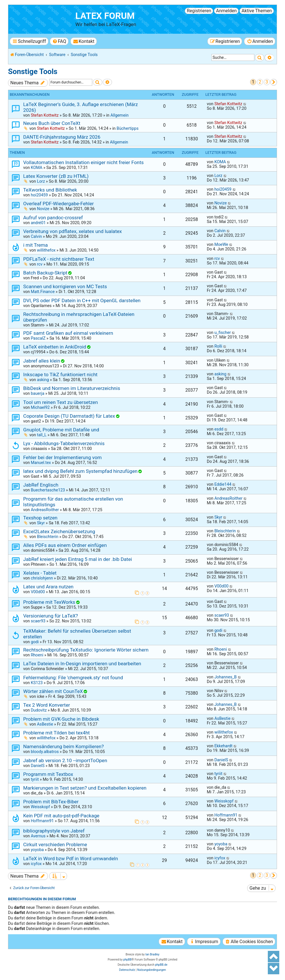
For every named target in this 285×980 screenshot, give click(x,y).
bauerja (37, 393)
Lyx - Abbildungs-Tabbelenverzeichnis (64, 443)
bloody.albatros (45, 752)
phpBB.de (161, 965)
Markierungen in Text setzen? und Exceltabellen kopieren (85, 788)
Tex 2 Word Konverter (47, 705)
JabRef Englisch (41, 485)
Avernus (38, 836)
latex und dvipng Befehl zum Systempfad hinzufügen (80, 471)
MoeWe (221, 244)
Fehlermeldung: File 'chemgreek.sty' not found (73, 678)
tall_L (42, 435)
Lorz (41, 181)
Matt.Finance (43, 292)
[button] (274, 82)
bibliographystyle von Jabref (54, 831)
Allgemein (119, 115)
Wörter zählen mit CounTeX (53, 691)
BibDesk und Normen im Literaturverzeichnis (72, 388)
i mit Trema (36, 245)
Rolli (218, 346)
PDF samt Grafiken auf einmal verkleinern (68, 333)
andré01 (38, 223)
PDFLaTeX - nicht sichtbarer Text (59, 259)
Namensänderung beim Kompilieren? (63, 746)
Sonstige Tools (33, 71)
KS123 (37, 683)
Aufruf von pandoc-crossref (53, 218)
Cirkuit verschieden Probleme (55, 844)
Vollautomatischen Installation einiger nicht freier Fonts (83, 162)
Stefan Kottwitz (45, 115)
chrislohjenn (42, 578)
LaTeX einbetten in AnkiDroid (55, 347)
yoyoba (37, 850)
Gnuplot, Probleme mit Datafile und (61, 430)
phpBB (127, 960)
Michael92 (40, 407)
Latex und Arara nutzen (48, 587)
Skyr (41, 523)
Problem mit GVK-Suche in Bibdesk (61, 719)
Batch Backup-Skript (45, 273)
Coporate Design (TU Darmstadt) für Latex (69, 416)
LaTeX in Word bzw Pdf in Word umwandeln (71, 859)
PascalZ (38, 338)
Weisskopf (40, 807)
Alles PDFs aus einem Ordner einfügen (65, 545)
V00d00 (38, 592)
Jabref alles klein (42, 361)
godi (35, 642)
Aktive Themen (257, 11)
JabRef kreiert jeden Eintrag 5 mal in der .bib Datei (78, 559)
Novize (43, 209)
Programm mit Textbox (48, 774)
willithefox (46, 250)
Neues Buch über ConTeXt (52, 123)
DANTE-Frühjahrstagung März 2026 (62, 137)
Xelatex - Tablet (40, 573)
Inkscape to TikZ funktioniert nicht (60, 375)
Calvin (36, 236)
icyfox (36, 864)
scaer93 (38, 621)
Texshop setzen (40, 518)
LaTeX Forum (105, 16)
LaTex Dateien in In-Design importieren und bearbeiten (82, 664)
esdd (219, 429)
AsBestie (45, 724)
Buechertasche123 (48, 490)
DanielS (38, 766)
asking (43, 380)
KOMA (37, 168)
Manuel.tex (41, 463)
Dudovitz (39, 710)
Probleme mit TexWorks (49, 602)
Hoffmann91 (42, 821)
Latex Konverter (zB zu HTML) (56, 176)
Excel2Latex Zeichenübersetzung (59, 531)
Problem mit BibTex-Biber (51, 802)
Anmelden (226, 11)
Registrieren (199, 11)
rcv (40, 264)
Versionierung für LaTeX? (51, 616)
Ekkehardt (223, 746)
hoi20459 (39, 195)
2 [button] (260, 82)
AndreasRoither (45, 510)
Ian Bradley (152, 954)
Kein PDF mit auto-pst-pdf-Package (61, 816)
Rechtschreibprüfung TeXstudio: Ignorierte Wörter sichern (86, 650)
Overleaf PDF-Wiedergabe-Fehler (58, 204)
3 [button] (267, 82)
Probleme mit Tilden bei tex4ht (56, 733)
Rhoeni (37, 655)
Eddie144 (223, 484)
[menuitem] (59, 41)
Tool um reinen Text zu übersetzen (61, 402)
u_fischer (222, 332)
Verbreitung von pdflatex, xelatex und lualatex (72, 231)
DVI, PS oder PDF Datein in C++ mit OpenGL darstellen (82, 300)
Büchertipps (128, 128)
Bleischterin (48, 537)
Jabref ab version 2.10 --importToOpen (65, 760)
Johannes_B (225, 677)
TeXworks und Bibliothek (50, 190)
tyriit (35, 779)
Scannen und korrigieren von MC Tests (65, 286)
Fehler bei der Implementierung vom (62, 457)
